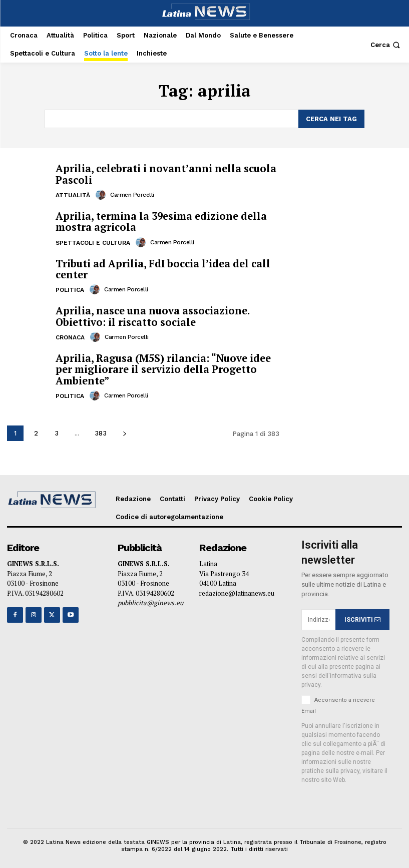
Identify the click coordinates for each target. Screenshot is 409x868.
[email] (318, 617)
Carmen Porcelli (132, 194)
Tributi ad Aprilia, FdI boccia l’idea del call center (162, 268)
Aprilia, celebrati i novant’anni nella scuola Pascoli (165, 173)
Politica (70, 288)
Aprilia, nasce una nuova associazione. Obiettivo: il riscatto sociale (152, 315)
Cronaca (70, 335)
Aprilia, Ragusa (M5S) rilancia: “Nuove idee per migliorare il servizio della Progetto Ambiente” (162, 367)
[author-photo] (102, 194)
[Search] (331, 119)
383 (101, 431)
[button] (386, 45)
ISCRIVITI (362, 617)
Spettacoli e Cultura (93, 241)
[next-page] (124, 431)
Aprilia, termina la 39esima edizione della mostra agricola (160, 221)
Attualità (73, 194)
